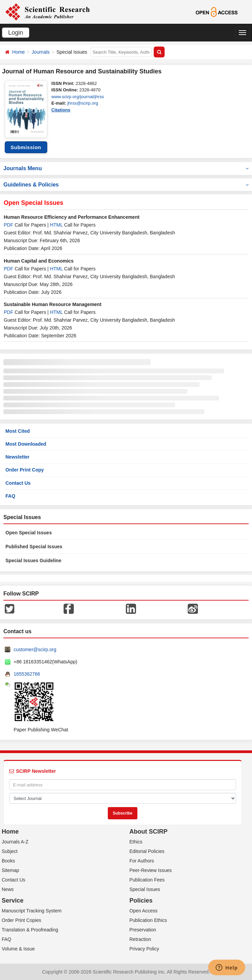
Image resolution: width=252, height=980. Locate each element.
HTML (56, 225)
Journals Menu (126, 168)
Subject (10, 851)
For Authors (142, 861)
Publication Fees (147, 880)
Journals (41, 52)
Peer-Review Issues (151, 870)
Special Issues (145, 889)
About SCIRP (149, 832)
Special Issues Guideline (33, 560)
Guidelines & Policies (126, 185)
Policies (141, 901)
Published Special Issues (34, 547)
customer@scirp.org (35, 649)
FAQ (10, 496)
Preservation (143, 930)
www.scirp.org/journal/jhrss (78, 97)
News (8, 889)
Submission (26, 147)
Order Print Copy (25, 470)
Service (13, 901)
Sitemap (10, 870)
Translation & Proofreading (30, 930)
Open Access (144, 911)
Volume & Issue (18, 949)
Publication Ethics (148, 920)
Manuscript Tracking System (32, 911)
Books (8, 861)
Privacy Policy (144, 949)
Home (19, 52)
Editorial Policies (147, 851)
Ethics (136, 842)
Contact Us (18, 483)
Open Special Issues (29, 533)
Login (16, 33)
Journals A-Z (15, 842)
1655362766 (27, 674)
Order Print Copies (21, 920)
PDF (9, 225)
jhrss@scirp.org (83, 103)
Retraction (140, 939)
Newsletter (18, 457)
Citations (61, 110)
